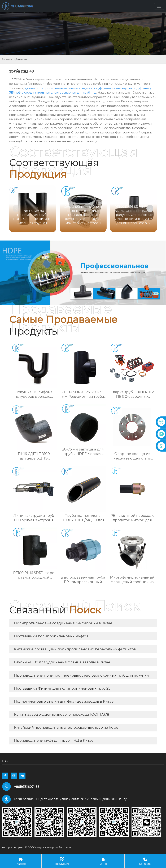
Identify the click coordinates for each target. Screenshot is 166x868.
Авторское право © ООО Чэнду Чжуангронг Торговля (36, 847)
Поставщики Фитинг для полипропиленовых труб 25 (62, 688)
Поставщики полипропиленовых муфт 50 (52, 636)
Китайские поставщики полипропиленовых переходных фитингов (75, 649)
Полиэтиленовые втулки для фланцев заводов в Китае (64, 701)
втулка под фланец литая (101, 88)
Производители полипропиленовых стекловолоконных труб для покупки (81, 675)
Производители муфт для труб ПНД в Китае (54, 740)
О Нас (104, 861)
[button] (150, 208)
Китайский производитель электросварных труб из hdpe (66, 727)
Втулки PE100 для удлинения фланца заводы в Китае (62, 662)
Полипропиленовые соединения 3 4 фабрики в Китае (63, 623)
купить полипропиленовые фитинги (53, 88)
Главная (6, 59)
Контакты (145, 861)
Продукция (62, 861)
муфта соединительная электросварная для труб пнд (55, 92)
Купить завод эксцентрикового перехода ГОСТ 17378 (62, 714)
